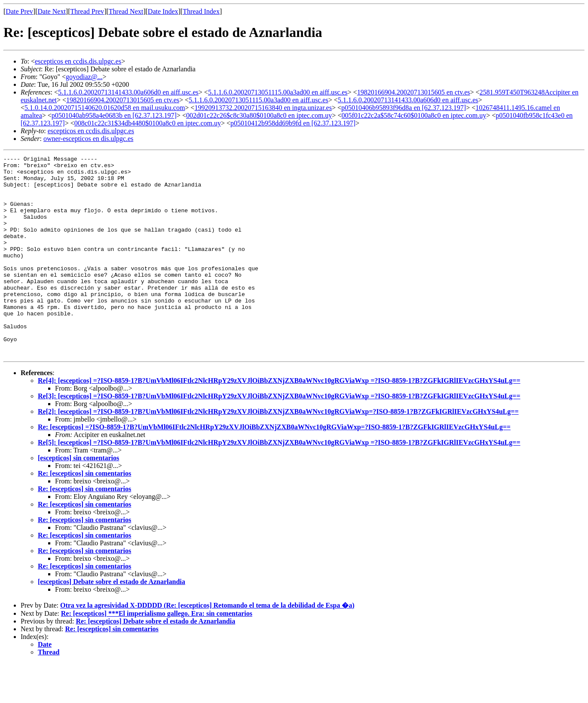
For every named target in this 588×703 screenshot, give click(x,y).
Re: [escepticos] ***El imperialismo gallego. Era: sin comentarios (157, 653)
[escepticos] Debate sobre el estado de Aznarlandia (112, 622)
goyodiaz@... (84, 77)
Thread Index (201, 11)
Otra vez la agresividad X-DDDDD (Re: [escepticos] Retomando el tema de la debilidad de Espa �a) (207, 645)
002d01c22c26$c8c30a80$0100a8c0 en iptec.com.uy (259, 115)
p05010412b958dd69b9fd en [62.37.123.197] (293, 123)
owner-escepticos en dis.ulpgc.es (88, 139)
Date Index (163, 11)
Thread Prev (87, 11)
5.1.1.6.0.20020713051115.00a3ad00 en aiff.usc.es (278, 92)
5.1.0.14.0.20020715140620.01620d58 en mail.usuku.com (105, 108)
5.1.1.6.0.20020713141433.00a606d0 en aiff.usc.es (128, 92)
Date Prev (19, 11)
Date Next (52, 11)
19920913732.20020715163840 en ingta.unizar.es (263, 108)
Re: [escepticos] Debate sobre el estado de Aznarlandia (155, 661)
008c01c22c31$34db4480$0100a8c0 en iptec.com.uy (148, 123)
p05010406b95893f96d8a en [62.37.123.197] (404, 108)
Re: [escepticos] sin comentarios (84, 513)
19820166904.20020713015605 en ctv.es (414, 92)
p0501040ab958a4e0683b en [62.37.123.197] (114, 115)
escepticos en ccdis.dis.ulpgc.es (78, 61)
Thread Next (126, 11)
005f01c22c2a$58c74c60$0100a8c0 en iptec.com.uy (414, 115)
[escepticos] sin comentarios (78, 498)
